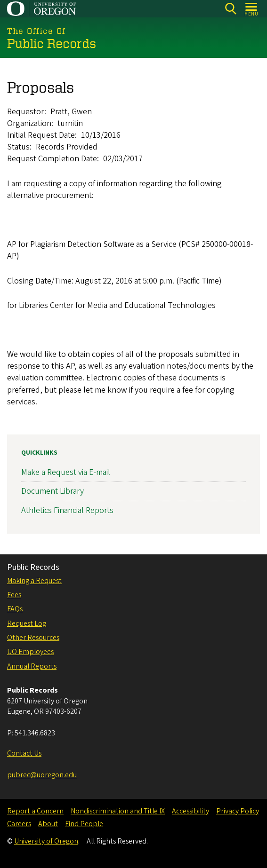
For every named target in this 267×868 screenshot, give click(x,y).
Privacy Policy (238, 811)
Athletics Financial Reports (67, 510)
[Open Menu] (252, 9)
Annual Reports (32, 666)
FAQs (15, 609)
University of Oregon (46, 841)
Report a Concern (35, 811)
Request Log (27, 623)
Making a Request (34, 581)
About (48, 824)
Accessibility (190, 811)
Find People (84, 824)
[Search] (231, 9)
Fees (14, 595)
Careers (19, 824)
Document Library (53, 491)
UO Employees (30, 652)
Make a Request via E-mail (66, 472)
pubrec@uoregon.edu (42, 775)
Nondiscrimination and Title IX (118, 811)
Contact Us (24, 753)
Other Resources (33, 638)
